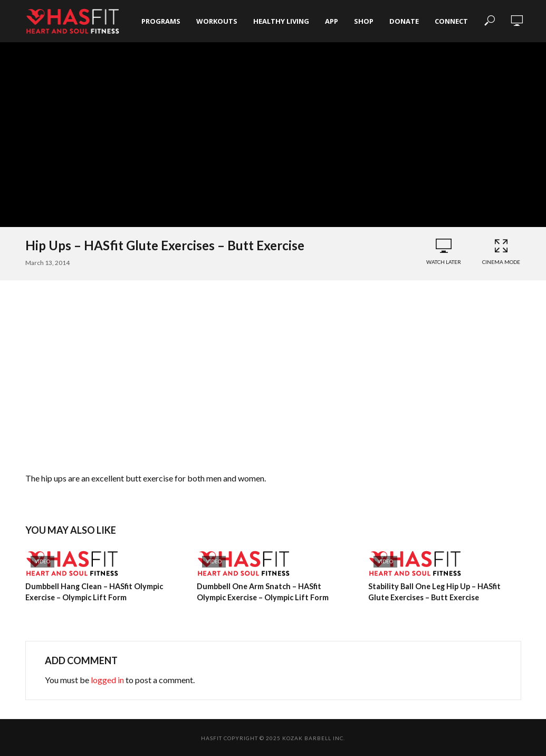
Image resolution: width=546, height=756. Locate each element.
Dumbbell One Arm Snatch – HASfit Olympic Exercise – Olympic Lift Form (273, 592)
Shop (364, 21)
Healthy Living (281, 21)
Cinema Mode (501, 252)
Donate (404, 21)
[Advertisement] (273, 379)
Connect (451, 21)
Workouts (217, 21)
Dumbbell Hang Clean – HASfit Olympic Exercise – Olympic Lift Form (93, 592)
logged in (107, 679)
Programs (161, 21)
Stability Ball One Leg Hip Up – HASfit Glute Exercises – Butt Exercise (444, 592)
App (332, 21)
